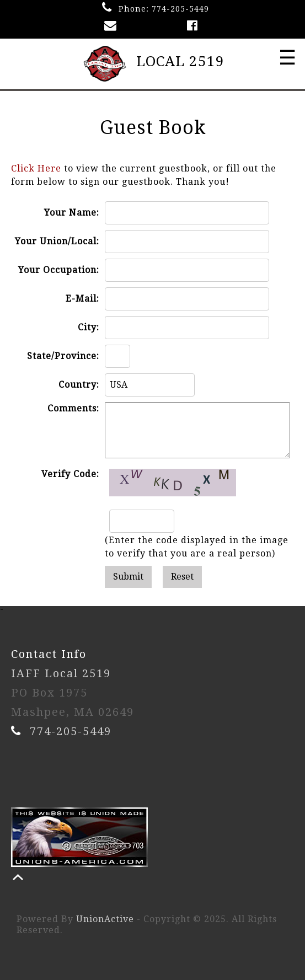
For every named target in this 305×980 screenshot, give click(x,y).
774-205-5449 (180, 9)
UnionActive (105, 919)
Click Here (36, 168)
